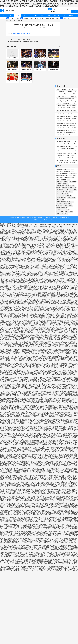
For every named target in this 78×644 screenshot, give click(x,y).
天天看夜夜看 (72, 300)
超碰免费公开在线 (72, 505)
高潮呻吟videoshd (57, 227)
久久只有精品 (66, 374)
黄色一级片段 (28, 459)
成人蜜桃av (66, 244)
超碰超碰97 (39, 349)
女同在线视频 (6, 395)
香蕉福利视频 (8, 276)
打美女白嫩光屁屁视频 (19, 237)
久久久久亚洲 (61, 240)
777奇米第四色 (70, 282)
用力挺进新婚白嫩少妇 (8, 306)
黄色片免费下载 (65, 347)
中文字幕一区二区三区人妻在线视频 (27, 367)
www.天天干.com (9, 327)
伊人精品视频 (19, 364)
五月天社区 (49, 265)
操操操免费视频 (68, 433)
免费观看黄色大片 (28, 437)
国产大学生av (10, 374)
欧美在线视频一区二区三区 (42, 441)
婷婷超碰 (70, 312)
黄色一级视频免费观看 (5, 380)
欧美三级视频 (17, 432)
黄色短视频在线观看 (57, 463)
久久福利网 (41, 477)
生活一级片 (30, 357)
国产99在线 (13, 535)
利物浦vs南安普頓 (60, 200)
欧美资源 (53, 294)
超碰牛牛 (28, 387)
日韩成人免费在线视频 (59, 420)
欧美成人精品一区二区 (5, 434)
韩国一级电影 (40, 363)
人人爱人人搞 (21, 263)
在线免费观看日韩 (5, 255)
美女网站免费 (33, 251)
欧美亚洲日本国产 (16, 291)
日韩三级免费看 (17, 249)
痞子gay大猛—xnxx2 (67, 522)
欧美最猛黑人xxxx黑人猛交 (61, 282)
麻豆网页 (55, 308)
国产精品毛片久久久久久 (37, 362)
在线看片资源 (59, 452)
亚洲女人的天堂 (69, 458)
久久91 (24, 268)
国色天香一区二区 (18, 401)
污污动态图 (60, 332)
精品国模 (51, 553)
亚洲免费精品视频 (51, 504)
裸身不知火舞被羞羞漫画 (49, 279)
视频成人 (57, 489)
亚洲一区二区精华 (45, 275)
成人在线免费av (8, 462)
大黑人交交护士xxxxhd (49, 501)
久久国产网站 (14, 383)
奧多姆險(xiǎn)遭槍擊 (70, 186)
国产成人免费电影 (40, 278)
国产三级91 (6, 516)
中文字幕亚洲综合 (70, 550)
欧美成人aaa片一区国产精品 (24, 231)
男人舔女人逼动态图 (6, 446)
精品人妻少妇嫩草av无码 (40, 304)
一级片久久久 (43, 554)
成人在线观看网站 (22, 567)
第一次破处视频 (67, 517)
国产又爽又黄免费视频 (61, 359)
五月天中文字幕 (17, 238)
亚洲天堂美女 (40, 564)
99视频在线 (36, 334)
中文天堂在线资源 (19, 299)
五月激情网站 (10, 294)
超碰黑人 (23, 266)
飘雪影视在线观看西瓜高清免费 (58, 266)
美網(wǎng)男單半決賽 (61, 198)
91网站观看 (15, 402)
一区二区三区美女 (34, 297)
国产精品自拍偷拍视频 (44, 553)
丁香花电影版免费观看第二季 (54, 290)
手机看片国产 (36, 553)
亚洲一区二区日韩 (19, 257)
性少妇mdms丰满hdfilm (62, 326)
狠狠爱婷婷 (4, 398)
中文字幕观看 (71, 338)
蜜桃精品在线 (40, 355)
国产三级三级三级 (57, 553)
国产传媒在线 (35, 477)
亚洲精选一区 (47, 467)
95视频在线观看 (57, 229)
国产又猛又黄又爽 (17, 390)
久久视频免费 (29, 376)
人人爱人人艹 (19, 307)
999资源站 (48, 382)
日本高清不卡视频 (8, 543)
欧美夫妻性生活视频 (9, 333)
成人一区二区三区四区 (40, 284)
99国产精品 (8, 250)
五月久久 (23, 229)
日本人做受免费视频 (9, 269)
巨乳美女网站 (60, 297)
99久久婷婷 (29, 306)
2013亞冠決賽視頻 (71, 198)
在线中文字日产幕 (22, 391)
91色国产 (8, 347)
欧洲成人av (28, 294)
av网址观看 (53, 460)
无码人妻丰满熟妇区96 (44, 353)
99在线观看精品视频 (40, 243)
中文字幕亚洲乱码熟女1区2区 (60, 245)
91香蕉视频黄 (39, 242)
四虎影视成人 (16, 327)
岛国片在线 (9, 486)
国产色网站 (41, 228)
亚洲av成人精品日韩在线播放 (62, 395)
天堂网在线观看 (41, 399)
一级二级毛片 (17, 410)
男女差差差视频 (48, 250)
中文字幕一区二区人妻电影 (55, 285)
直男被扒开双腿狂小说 (53, 457)
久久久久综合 (7, 549)
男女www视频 (15, 319)
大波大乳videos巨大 (67, 480)
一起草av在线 (63, 468)
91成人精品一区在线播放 (68, 384)
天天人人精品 (59, 283)
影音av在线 (41, 419)
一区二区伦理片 (69, 268)
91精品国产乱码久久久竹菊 (72, 303)
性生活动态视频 (6, 359)
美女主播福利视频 (19, 268)
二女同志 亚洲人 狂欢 (15, 440)
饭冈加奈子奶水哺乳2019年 (64, 364)
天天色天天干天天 (66, 287)
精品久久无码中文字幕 (48, 511)
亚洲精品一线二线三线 (36, 373)
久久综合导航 (59, 401)
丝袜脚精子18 (4, 342)
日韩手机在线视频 (61, 389)
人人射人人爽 (68, 360)
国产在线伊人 (73, 307)
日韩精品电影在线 (30, 277)
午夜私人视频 (60, 431)
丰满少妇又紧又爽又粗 (56, 528)
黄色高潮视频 (4, 249)
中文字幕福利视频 (12, 503)
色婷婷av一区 (5, 258)
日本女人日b (9, 305)
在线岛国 (51, 481)
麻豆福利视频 (31, 409)
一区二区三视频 (21, 448)
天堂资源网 (56, 342)
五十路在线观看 (64, 363)
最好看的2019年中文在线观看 (25, 546)
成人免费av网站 (38, 404)
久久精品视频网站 (15, 430)
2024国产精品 (70, 305)
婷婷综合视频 (48, 294)
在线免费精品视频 (62, 539)
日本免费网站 (23, 525)
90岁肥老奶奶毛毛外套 (25, 440)
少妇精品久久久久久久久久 (48, 315)
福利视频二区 (36, 250)
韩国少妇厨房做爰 (65, 349)
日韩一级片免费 (74, 528)
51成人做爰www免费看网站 (43, 273)
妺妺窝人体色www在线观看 (66, 409)
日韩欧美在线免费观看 (34, 261)
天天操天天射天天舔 (66, 272)
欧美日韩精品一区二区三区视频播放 (68, 391)
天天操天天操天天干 (70, 354)
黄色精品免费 (13, 264)
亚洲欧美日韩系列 (5, 293)
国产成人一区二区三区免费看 (10, 304)
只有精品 (8, 324)
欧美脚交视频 (65, 434)
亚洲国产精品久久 (36, 445)
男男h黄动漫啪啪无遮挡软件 (37, 480)
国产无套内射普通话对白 (9, 557)
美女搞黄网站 (6, 235)
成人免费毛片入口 (26, 565)
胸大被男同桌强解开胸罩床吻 (13, 275)
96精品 (68, 256)
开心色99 (55, 336)
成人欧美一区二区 (28, 547)
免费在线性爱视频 (53, 252)
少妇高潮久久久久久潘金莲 (36, 234)
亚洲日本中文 (54, 297)
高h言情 (75, 448)
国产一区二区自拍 (52, 422)
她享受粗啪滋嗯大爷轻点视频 (17, 334)
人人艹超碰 (37, 514)
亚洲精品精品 (11, 370)
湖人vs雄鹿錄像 (69, 192)
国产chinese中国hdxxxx (14, 539)
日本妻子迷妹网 (42, 325)
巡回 (73, 170)
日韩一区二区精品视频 (20, 378)
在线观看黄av (28, 279)
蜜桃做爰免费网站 (68, 240)
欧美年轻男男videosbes (38, 439)
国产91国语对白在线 (62, 398)
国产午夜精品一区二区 (31, 271)
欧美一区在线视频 (64, 312)
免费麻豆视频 (4, 459)
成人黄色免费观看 (37, 286)
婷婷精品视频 (42, 334)
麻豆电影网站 (5, 338)
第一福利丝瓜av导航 (54, 228)
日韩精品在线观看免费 (14, 235)
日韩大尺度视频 (18, 557)
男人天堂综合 (24, 420)
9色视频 (76, 293)
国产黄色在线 (42, 301)
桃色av (16, 509)
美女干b (19, 425)
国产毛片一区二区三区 (36, 422)
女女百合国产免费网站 (69, 234)
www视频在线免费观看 (41, 415)
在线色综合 (27, 521)
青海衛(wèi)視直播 (60, 186)
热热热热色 (59, 292)
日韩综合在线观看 (5, 312)
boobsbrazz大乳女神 (68, 431)
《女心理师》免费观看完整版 (37, 245)
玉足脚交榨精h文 (49, 247)
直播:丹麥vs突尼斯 (60, 192)
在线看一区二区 (43, 271)
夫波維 (58, 180)
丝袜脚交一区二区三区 (29, 392)
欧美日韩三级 (27, 297)
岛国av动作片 (51, 466)
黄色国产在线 (31, 257)
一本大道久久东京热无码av (31, 395)
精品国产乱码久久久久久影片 (56, 450)
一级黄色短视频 (33, 231)
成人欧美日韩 (6, 286)
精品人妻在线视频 (22, 470)
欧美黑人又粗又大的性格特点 (62, 410)
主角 (57, 174)
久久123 (51, 271)
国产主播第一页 (12, 345)
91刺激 (41, 402)
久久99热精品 (67, 307)
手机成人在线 (55, 247)
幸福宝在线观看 (14, 250)
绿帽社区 (42, 429)
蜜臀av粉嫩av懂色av (13, 369)
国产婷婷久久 (75, 318)
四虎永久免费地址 (36, 352)
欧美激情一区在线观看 (10, 366)
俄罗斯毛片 (62, 249)
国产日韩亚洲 (21, 408)
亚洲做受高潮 (30, 235)
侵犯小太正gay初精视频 (33, 469)
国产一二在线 (69, 304)
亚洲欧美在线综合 (56, 312)
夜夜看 (72, 270)
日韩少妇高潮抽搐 (21, 321)
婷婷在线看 (24, 516)
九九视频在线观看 (17, 405)
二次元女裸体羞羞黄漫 (22, 243)
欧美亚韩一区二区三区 (33, 419)
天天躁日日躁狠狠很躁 (49, 278)
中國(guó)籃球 (17, 34)
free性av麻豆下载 (61, 475)
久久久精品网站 (22, 395)
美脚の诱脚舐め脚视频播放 (28, 348)
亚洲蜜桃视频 (12, 453)
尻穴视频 (26, 450)
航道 (61, 172)
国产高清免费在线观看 (23, 286)
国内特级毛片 (30, 298)
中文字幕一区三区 (53, 257)
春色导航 (52, 342)
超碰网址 (8, 252)
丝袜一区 (5, 396)
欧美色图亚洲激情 (61, 230)
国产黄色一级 (75, 324)
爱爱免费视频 (29, 308)
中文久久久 (55, 398)
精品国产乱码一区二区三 (60, 268)
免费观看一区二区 (6, 270)
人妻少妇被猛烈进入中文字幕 (45, 266)
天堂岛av (4, 324)
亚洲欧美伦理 (39, 280)
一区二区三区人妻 (27, 396)
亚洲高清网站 (3, 320)
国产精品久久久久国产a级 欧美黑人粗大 (44, 347)
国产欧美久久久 (9, 472)
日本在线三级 (44, 332)
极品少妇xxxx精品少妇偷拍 (9, 439)
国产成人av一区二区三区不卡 (62, 300)
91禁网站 (50, 259)
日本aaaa (9, 227)
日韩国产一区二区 (31, 284)
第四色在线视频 (64, 493)
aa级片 (2, 376)
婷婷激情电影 (3, 453)
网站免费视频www (9, 457)
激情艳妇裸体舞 (28, 324)
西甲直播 (37, 18)
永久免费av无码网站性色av (39, 482)
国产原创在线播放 (66, 399)
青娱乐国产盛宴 (49, 301)
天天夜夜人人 (47, 291)
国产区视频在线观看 (73, 392)
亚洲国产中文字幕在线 (24, 261)
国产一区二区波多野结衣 (13, 491)
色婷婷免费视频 (60, 320)
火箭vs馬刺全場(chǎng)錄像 (62, 190)
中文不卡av (70, 257)
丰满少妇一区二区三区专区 (55, 339)
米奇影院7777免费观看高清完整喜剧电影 (57, 293)
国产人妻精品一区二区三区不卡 (15, 495)
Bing (55, 9)
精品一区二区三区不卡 (31, 264)
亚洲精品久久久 (34, 283)
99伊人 (11, 277)
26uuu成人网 (57, 243)
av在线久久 (27, 540)
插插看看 (9, 455)
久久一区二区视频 (34, 266)
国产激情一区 (61, 565)
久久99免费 (52, 277)
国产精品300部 (38, 326)
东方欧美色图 (71, 515)
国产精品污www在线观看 (8, 328)
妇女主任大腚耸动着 (8, 291)
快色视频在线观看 (30, 304)
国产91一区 (62, 291)
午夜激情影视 (61, 503)
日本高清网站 (23, 304)
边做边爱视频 (26, 242)
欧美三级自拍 (8, 448)
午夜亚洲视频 (12, 300)
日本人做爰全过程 (22, 303)
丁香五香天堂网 (37, 272)
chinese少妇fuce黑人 (65, 523)
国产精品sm (12, 273)
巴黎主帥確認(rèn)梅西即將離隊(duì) (64, 204)
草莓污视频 (65, 498)
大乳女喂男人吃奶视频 (6, 381)
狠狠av (30, 325)
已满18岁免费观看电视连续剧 (44, 340)
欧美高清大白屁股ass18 (23, 419)
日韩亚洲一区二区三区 (12, 523)
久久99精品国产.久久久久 (56, 382)
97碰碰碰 (35, 413)
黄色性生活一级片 (26, 465)
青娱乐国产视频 (46, 545)
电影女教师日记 (12, 371)
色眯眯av (29, 427)
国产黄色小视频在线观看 (61, 256)
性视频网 (7, 346)
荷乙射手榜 (59, 184)
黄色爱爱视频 (14, 474)
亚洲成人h (59, 340)
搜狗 (63, 9)
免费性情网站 (27, 374)
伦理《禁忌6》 (12, 262)
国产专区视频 (4, 265)
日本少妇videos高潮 (70, 293)
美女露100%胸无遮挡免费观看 (25, 343)
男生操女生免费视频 (57, 350)
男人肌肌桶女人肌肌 (12, 490)
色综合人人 (58, 477)
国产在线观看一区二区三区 (37, 324)
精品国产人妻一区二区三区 (32, 319)
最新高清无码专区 (9, 238)
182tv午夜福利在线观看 (9, 336)
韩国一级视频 (69, 404)
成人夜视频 (36, 318)
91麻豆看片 (69, 461)
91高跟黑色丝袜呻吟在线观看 (61, 315)
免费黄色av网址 (73, 551)
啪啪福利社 (51, 522)
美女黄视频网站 (28, 477)
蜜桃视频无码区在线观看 (19, 374)
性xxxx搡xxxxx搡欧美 (12, 283)
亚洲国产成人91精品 (72, 326)
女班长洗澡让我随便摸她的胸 (36, 338)
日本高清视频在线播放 (73, 258)
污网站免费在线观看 (17, 254)
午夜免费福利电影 (8, 301)
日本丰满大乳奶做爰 (10, 385)
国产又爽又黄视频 (66, 306)
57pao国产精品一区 (46, 254)
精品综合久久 (44, 373)
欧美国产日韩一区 (10, 282)
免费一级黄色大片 (68, 356)
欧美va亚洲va (69, 425)
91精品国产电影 (26, 487)
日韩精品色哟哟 (16, 568)
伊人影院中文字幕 (52, 508)
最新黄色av (72, 374)
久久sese (53, 280)
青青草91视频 (11, 496)
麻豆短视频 (61, 244)
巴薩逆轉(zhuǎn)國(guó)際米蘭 (63, 210)
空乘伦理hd (34, 375)
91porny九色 (7, 277)
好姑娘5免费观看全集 (40, 230)
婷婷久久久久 (66, 397)
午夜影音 (45, 311)
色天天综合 (60, 238)
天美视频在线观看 (59, 329)
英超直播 (26, 18)
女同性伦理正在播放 (18, 320)
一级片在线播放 (64, 403)
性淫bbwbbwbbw (67, 570)
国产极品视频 (14, 243)
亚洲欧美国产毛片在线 (46, 320)
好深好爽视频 (63, 369)
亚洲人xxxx (65, 491)
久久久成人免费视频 (73, 273)
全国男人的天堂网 (49, 229)
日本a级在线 (20, 476)
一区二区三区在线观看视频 (28, 397)
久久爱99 (2, 299)
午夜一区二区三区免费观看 (34, 256)
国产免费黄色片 (14, 325)
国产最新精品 (7, 468)
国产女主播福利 (10, 564)
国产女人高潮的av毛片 (5, 529)
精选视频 (12, 434)
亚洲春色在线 (68, 255)
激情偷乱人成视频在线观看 (12, 244)
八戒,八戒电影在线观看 (69, 320)
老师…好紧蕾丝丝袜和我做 (35, 289)
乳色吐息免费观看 (45, 322)
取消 (57, 178)
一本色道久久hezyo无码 (21, 265)
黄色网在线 (43, 514)
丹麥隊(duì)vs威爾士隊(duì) (62, 214)
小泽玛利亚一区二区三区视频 (59, 235)
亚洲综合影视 (62, 516)
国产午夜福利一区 (14, 567)
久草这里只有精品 (4, 544)
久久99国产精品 (43, 405)
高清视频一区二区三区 (61, 419)
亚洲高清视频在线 (66, 437)
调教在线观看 (58, 533)
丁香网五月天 (41, 342)
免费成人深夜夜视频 (40, 294)
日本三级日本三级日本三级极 (70, 231)
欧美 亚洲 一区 (65, 382)
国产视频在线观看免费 (22, 240)
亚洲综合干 (8, 321)
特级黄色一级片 (18, 269)
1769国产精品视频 (63, 445)
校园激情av (22, 327)
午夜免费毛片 (46, 483)
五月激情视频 (48, 470)
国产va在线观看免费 (52, 300)
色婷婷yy (27, 462)
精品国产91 (43, 305)
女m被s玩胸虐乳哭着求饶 (45, 238)
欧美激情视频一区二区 (35, 429)
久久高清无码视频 (13, 266)
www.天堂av (16, 271)
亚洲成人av (8, 279)
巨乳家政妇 (74, 413)
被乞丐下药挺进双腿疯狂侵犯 (67, 339)
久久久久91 (44, 265)
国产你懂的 (10, 437)
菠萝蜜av (23, 252)
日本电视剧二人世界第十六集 (27, 497)
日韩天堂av (12, 257)
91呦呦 (33, 331)
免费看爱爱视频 (29, 360)
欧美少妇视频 (55, 319)
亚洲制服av (65, 298)
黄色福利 (15, 552)
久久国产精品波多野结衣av (68, 455)
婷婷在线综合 (7, 231)
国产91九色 (58, 451)
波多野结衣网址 (27, 353)
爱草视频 (15, 458)
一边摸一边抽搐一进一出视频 (28, 326)
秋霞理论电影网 (70, 446)
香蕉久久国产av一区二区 (45, 256)
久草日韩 (55, 490)
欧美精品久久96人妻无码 (55, 375)
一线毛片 (68, 301)
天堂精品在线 (65, 233)
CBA (22, 21)
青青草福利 (66, 236)
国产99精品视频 (49, 561)
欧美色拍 (67, 376)
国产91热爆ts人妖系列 (7, 447)
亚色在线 (8, 488)
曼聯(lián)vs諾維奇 (69, 212)
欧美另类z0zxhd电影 (57, 347)
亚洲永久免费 (37, 405)
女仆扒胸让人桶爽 (40, 369)
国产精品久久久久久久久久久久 (67, 279)
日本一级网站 (18, 497)
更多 (59, 46)
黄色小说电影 (22, 403)
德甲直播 (42, 18)
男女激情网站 (30, 528)
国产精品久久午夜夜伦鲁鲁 (51, 296)
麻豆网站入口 (46, 255)
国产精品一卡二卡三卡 (26, 331)
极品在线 (12, 489)
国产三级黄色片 (72, 275)
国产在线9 (9, 565)
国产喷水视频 (27, 255)
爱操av (45, 303)
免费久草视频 (16, 406)
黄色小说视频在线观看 (59, 317)
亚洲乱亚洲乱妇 (4, 410)
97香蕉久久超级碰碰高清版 (35, 310)
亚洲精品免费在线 (39, 423)
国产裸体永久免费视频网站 (26, 228)
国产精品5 (7, 388)
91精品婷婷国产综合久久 (6, 572)
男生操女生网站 (55, 436)
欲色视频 (45, 264)
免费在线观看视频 (13, 272)
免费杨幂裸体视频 (11, 310)
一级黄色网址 (37, 559)
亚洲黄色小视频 (45, 418)
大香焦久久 (30, 415)
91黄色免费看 (48, 443)
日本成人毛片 (24, 249)
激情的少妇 (38, 317)
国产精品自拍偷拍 (66, 238)
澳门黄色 (16, 251)
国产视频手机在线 (50, 272)
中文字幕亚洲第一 (14, 280)
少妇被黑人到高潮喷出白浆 (9, 315)
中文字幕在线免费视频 (22, 566)
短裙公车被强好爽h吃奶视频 (6, 228)
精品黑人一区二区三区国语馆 (9, 512)
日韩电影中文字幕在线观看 (68, 388)
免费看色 (2, 304)
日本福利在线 (34, 306)
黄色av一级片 (5, 504)
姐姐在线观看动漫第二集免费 (6, 303)
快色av (61, 310)
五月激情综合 (62, 255)
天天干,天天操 (68, 247)
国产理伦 (44, 280)
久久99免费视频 (25, 256)
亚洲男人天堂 (40, 556)
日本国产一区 (17, 496)
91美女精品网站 (56, 310)
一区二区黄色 (35, 533)
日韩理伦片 (36, 290)
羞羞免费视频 (54, 320)
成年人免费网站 (63, 278)
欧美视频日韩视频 (34, 356)
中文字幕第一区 (16, 248)
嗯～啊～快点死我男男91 (70, 241)
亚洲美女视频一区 (67, 518)
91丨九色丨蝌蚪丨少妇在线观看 (37, 458)
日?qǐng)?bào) (67, 178)
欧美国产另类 (71, 277)
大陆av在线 (65, 486)
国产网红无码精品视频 (51, 401)
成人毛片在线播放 (35, 570)
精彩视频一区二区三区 (43, 293)
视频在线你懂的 (56, 357)
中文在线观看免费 (41, 523)
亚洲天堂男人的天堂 (17, 352)
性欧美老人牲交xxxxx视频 (21, 308)
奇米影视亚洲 (74, 433)
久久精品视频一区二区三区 (24, 251)
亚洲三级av (44, 317)
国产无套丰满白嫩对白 (54, 255)
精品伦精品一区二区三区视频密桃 (22, 529)
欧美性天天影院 (50, 276)
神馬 (67, 9)
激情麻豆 (16, 443)
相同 (61, 178)
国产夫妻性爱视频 (43, 300)
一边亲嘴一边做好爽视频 (29, 305)
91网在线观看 (3, 362)
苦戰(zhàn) (63, 180)
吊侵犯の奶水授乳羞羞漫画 (14, 525)
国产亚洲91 (57, 278)
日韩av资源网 (32, 346)
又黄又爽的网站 (71, 473)
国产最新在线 (24, 269)
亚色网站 (23, 375)
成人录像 (13, 451)
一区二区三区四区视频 (36, 322)
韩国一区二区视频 (65, 416)
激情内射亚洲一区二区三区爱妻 (48, 234)
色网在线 (20, 565)
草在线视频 (10, 254)
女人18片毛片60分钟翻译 (66, 243)
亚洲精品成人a (54, 343)
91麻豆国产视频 (36, 235)
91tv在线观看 (75, 415)
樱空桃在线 (13, 299)
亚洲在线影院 (7, 325)
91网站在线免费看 (14, 388)
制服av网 (3, 524)
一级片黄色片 (52, 427)
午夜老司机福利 (21, 436)
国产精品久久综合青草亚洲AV (51, 333)
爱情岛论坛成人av (53, 431)
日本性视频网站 (23, 410)
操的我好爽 (25, 233)
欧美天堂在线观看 (62, 423)
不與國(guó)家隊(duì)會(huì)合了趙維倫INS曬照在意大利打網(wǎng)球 (24, 42)
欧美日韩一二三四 (49, 482)
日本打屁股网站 (18, 507)
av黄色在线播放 (24, 227)
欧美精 (8, 453)
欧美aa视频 (33, 459)
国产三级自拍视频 (73, 349)
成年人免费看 (21, 412)
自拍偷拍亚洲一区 (46, 327)
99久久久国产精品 (50, 391)
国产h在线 (28, 444)
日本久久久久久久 (24, 473)
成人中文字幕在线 (29, 416)
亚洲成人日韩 (68, 396)
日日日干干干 (8, 339)
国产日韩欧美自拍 (63, 342)
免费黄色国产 (19, 512)
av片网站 (41, 261)
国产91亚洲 (28, 536)
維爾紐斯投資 (67, 172)
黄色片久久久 (45, 262)
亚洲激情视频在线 (32, 280)
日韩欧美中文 (58, 280)
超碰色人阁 (16, 367)
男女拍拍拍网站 (16, 317)
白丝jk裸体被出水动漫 (24, 481)
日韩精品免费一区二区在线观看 (20, 350)
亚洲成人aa (57, 251)
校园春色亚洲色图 (51, 453)
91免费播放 (30, 566)
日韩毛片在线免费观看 (6, 430)
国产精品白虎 (41, 403)
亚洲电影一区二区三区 (73, 228)
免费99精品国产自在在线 (58, 311)
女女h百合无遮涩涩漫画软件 (6, 394)
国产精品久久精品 (40, 501)
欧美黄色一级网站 (7, 373)
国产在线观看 (16, 522)
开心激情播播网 (74, 437)
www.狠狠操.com (10, 398)
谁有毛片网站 (53, 451)
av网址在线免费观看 (11, 384)
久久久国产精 (69, 500)
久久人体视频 (71, 332)
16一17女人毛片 (3, 227)
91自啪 (74, 242)
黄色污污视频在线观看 (51, 356)
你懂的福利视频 (23, 235)
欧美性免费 (33, 294)
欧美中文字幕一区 (11, 426)
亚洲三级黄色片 (5, 432)
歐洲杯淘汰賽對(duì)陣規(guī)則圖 (69, 188)
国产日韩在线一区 (49, 227)
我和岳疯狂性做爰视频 (60, 294)
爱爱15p (70, 328)
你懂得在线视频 (42, 426)
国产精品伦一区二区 (23, 382)
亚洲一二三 (10, 361)
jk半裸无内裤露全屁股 (72, 440)
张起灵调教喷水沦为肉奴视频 (24, 244)
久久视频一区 (42, 410)
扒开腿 (37, 271)
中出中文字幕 (41, 283)
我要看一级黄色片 (20, 450)
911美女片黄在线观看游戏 (33, 426)
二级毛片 (43, 296)
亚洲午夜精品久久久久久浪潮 (70, 525)
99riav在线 (66, 289)
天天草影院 (2, 319)
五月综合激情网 (18, 362)
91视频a (73, 518)
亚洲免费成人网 (68, 263)
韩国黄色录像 (22, 277)
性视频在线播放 (74, 243)
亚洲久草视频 (61, 324)
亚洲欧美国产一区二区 (45, 452)
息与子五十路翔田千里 (13, 544)
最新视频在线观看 (9, 484)
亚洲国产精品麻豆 (50, 317)
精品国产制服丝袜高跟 (70, 321)
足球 (11, 15)
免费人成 (42, 565)
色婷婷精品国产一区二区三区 (57, 518)
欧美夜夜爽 (13, 468)
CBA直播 (18, 18)
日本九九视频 (26, 289)
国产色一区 (73, 266)
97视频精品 (29, 362)
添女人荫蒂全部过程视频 (39, 299)
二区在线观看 (19, 397)
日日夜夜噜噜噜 (26, 338)
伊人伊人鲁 (12, 255)
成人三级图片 (13, 380)
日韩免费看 (3, 402)
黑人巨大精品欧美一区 (21, 264)
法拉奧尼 (58, 188)
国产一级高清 (50, 376)
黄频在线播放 (30, 411)
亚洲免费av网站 (68, 415)
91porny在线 (42, 268)
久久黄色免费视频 (62, 284)
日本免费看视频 (31, 420)
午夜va (57, 366)
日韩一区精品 (32, 242)
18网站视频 (70, 448)
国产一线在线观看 (50, 346)
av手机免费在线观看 (29, 290)
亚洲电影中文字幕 (71, 398)
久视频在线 (27, 436)
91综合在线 (65, 483)
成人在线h (16, 533)
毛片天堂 (24, 294)
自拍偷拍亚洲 (71, 276)
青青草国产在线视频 (10, 560)
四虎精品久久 (15, 518)
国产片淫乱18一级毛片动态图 (20, 398)
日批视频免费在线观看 (56, 250)
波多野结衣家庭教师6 (30, 241)
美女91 (45, 276)
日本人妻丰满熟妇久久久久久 (23, 460)
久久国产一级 (53, 359)
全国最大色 (42, 491)
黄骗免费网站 (71, 363)
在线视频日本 (24, 413)
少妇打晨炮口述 (52, 366)
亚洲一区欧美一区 (58, 373)
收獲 (65, 170)
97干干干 (25, 284)
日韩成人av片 (28, 375)
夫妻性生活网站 (48, 369)
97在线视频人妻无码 (41, 292)
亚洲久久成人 (45, 406)
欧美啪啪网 (60, 287)
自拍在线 (9, 451)
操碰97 (30, 457)
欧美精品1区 (18, 384)
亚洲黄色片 (62, 396)
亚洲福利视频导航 (39, 328)
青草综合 (54, 301)
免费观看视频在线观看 (27, 352)
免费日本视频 (8, 322)
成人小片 (13, 270)
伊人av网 (54, 395)
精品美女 (76, 447)
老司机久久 (12, 432)
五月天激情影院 (47, 424)
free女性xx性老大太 (60, 263)
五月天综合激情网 (60, 488)
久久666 (67, 291)
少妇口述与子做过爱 (28, 371)
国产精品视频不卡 (6, 340)
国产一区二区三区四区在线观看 (43, 519)
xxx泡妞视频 (3, 244)
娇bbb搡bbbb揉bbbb (29, 443)
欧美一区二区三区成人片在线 (23, 314)
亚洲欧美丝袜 (23, 292)
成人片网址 (53, 496)
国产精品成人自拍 (29, 378)
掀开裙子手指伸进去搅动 (69, 508)
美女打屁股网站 (30, 424)
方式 (69, 170)
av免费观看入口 (44, 466)
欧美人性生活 (39, 536)
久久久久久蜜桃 (74, 287)
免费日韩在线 (72, 376)
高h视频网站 (14, 542)
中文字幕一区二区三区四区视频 (65, 265)
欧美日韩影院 (58, 380)
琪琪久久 (64, 446)
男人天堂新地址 (19, 262)
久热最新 (53, 443)
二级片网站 (71, 549)
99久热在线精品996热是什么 (56, 509)
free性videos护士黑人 (21, 360)
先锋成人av (9, 493)
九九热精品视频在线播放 (60, 405)
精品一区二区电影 (41, 333)
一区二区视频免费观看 (65, 375)
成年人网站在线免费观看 (17, 394)
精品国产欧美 (43, 566)
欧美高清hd (17, 333)
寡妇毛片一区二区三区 (72, 245)
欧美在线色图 (5, 445)
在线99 (75, 443)
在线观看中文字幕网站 (35, 381)
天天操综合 (48, 304)
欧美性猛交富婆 (30, 550)
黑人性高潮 (9, 481)
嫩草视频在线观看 (74, 412)
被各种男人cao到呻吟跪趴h (50, 283)
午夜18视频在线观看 (12, 459)
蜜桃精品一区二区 (56, 532)
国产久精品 (43, 229)
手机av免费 (53, 477)
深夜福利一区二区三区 (57, 261)
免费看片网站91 (8, 243)
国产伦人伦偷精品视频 (66, 462)
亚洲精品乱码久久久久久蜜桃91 (68, 424)
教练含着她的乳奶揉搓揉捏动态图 (18, 276)
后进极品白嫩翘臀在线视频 (21, 315)
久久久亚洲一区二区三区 (13, 230)
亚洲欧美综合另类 (35, 366)
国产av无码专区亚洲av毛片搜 (38, 343)
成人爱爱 (12, 359)
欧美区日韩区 (5, 331)
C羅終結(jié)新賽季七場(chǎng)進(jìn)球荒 (65, 202)
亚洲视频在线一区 (14, 347)
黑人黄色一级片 (67, 270)
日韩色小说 (30, 382)
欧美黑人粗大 (50, 568)
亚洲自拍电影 (54, 340)
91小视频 (66, 473)
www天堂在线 (49, 310)
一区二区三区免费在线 (22, 542)
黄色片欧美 (43, 367)
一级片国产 (47, 228)
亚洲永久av (41, 285)
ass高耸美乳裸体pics (23, 280)
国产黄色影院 (58, 242)
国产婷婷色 (48, 359)
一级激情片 (8, 461)
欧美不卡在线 (54, 565)
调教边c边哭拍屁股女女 (53, 445)
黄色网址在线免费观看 (40, 341)
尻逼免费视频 (35, 433)
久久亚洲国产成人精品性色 (45, 248)
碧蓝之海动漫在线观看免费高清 (17, 353)
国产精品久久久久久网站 (41, 440)
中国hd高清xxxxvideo (35, 487)
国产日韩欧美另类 (31, 243)
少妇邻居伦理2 (6, 497)
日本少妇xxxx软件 (16, 482)
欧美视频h (41, 483)
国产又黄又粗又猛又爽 (71, 482)
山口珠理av (6, 466)
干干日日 (32, 345)
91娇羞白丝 (40, 427)
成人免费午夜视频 (49, 235)
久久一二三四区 (49, 454)
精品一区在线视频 (21, 399)
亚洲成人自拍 (63, 301)
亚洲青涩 (41, 392)
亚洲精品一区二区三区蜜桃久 (67, 341)
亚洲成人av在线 (26, 498)
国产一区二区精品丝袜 (32, 359)
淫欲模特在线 (39, 380)
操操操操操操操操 (73, 325)
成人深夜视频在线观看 (27, 475)
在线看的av (52, 483)
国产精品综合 (37, 452)
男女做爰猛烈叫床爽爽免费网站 (71, 535)
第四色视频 (19, 233)
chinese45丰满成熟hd (39, 329)
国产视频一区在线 (22, 347)
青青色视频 (46, 363)
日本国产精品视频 (30, 247)
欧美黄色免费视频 (59, 558)
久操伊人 (14, 556)
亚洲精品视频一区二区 (5, 416)
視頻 (49, 15)
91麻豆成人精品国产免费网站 (15, 331)
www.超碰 (37, 301)
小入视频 (57, 291)
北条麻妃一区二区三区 (43, 290)
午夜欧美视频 (58, 521)
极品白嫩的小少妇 (40, 368)
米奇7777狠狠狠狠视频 (48, 308)
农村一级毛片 (67, 313)
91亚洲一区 (71, 416)
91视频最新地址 (5, 469)
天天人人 (34, 335)
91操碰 (23, 279)
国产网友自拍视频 (73, 291)
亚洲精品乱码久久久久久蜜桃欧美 (31, 293)
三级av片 (70, 283)
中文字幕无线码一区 (7, 263)
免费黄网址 (25, 262)
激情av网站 (49, 280)
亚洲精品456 (16, 427)
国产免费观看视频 (50, 233)
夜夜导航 (2, 325)
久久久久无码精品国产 (44, 361)
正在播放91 (68, 345)
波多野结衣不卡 (35, 430)
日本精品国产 (21, 324)
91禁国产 (55, 475)
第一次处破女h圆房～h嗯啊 (13, 342)
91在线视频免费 (16, 483)
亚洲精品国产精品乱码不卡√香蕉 (50, 258)
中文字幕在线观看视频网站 (9, 375)
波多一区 (33, 321)
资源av (29, 322)
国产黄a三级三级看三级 (17, 348)
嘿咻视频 (36, 342)
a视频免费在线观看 (61, 252)
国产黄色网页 (46, 355)
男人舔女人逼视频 (33, 564)
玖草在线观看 (3, 305)
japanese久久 (61, 502)
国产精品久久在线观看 (5, 273)
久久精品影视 (33, 244)
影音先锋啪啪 (51, 406)
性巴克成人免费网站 (46, 307)
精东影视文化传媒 (21, 493)
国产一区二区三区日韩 (18, 338)
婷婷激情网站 (3, 560)
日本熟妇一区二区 (12, 364)
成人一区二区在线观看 (25, 345)
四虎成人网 (50, 231)
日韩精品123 (6, 539)
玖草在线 (61, 571)
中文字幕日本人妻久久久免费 (68, 450)
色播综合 (10, 248)
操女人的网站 (72, 251)
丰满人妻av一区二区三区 (16, 252)
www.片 (32, 482)
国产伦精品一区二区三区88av (53, 516)
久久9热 (67, 264)
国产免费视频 (67, 488)
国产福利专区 (60, 296)
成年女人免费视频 (26, 234)
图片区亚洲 (46, 285)
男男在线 (44, 436)
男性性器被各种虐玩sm (51, 305)
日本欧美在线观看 (61, 360)
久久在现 (52, 254)
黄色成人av (28, 361)
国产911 (76, 426)
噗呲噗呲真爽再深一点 (35, 565)
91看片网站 (74, 249)
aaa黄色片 (52, 298)
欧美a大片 (33, 461)
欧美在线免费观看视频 (53, 402)
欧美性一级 (43, 272)
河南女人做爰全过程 (14, 286)
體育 (24, 15)
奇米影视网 (43, 310)
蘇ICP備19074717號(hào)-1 (49, 219)
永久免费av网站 (3, 438)
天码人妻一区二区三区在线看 (57, 371)
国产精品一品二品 (64, 335)
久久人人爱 (16, 278)
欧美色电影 (61, 433)
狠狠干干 (5, 389)
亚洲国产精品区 (4, 294)
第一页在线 (20, 474)
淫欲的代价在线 (42, 318)
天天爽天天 (70, 346)
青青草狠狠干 (34, 363)
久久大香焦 (47, 342)
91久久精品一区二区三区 (67, 292)
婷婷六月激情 (7, 353)
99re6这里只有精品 (64, 277)
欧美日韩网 (75, 304)
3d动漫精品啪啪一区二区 (36, 486)
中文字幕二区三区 (67, 297)
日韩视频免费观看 (65, 553)
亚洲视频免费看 (14, 231)
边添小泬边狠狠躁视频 (50, 533)
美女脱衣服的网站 (15, 481)
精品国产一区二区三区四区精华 (48, 270)
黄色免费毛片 (32, 230)
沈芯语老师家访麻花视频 (65, 357)
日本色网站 (58, 519)
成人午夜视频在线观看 (13, 419)
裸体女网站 (69, 519)
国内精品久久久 (18, 229)
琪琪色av (18, 345)
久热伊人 (56, 501)
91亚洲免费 (12, 497)
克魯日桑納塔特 (73, 182)
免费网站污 (45, 480)
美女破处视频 (33, 417)
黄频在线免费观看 (49, 416)
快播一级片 (36, 248)
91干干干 (43, 552)
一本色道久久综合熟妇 (42, 395)
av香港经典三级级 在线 (55, 396)
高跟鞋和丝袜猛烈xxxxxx (28, 394)
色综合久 (34, 415)
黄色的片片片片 (51, 242)
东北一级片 (69, 465)
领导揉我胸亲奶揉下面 (56, 560)
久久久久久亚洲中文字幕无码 (57, 248)
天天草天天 (16, 259)
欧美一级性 (65, 338)
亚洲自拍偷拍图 (69, 378)
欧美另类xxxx (70, 237)
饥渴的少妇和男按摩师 (31, 303)
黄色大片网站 (68, 252)
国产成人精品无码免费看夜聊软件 (29, 287)
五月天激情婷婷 (54, 547)
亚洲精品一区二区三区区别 (40, 385)
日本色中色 (26, 409)
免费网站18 (29, 517)
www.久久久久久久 (67, 406)
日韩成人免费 (40, 417)
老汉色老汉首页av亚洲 (49, 243)
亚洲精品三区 (33, 368)
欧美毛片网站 (18, 535)
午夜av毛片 (18, 366)
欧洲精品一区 (51, 536)
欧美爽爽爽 (42, 235)
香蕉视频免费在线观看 (39, 424)
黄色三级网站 (31, 299)
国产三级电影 (40, 474)
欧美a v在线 (5, 370)
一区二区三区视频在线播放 (70, 343)
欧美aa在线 (15, 376)
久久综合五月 (72, 540)
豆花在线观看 (38, 265)
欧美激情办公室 (49, 523)
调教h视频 (53, 256)
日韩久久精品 (40, 476)
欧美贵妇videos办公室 (73, 233)
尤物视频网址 (50, 264)
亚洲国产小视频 (44, 422)
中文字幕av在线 (8, 285)
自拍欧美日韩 (55, 265)
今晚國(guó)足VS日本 (68, 206)
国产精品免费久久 (61, 441)
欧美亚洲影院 (71, 417)
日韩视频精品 (69, 539)
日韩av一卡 (68, 441)
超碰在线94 (48, 436)
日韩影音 (55, 230)
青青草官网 (66, 262)
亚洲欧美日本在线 (29, 453)
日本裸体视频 (9, 568)
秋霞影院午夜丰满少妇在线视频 (51, 244)
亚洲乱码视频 (57, 544)
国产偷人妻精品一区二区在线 (51, 287)
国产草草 (49, 395)
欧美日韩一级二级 (61, 299)
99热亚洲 (16, 489)
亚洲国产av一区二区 (59, 542)
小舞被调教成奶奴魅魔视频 (39, 227)
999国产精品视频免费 (50, 269)
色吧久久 (72, 443)
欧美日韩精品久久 (62, 319)
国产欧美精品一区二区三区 (36, 307)
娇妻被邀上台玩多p (26, 486)
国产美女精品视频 (7, 247)
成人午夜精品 (23, 311)
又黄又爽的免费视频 (11, 450)
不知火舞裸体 (64, 250)
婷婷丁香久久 (20, 242)
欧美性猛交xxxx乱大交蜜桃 (58, 531)
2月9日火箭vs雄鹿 (60, 196)
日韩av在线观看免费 (26, 254)
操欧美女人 (28, 339)
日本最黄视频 (32, 503)
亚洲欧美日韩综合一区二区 (63, 490)
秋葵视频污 (4, 509)
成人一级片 (34, 390)
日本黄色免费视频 (12, 313)
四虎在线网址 (20, 396)
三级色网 (36, 394)
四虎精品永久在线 (8, 537)
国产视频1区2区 (51, 563)
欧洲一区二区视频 (72, 479)
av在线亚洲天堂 (65, 350)
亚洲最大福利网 (74, 301)
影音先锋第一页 (22, 335)
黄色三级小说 (55, 362)
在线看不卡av (13, 399)
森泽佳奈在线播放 (49, 230)
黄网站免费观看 (3, 367)
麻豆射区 (71, 395)
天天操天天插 (71, 493)
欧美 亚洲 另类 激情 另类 (71, 235)
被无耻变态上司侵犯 (27, 538)
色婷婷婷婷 (45, 402)
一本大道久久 (20, 488)
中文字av (43, 289)
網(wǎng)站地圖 (39, 221)
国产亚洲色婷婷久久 (23, 533)
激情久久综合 (53, 519)
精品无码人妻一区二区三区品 (48, 397)
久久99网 (43, 233)
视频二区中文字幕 (72, 434)
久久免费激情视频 (50, 367)
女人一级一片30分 (48, 398)
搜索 (75, 12)
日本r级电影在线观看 (45, 286)
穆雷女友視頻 (66, 184)
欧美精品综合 (65, 332)
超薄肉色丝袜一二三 (39, 348)
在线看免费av (36, 473)
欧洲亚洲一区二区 (8, 234)
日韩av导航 (64, 519)
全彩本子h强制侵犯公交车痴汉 (45, 249)
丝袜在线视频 (10, 409)
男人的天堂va (37, 345)
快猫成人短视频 (50, 500)
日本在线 (49, 389)
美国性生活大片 (13, 532)
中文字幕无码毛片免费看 (58, 231)
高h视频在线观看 (45, 277)
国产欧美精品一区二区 (16, 247)
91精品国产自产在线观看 (13, 479)
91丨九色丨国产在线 (30, 265)
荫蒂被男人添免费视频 (44, 240)
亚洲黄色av (12, 268)
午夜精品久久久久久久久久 (47, 326)
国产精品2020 (46, 417)
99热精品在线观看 (5, 502)
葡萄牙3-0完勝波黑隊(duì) (62, 208)
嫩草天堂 (60, 547)
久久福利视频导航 (72, 403)
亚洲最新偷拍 (36, 240)
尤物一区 (21, 430)
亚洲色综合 (40, 263)
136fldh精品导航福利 (53, 441)
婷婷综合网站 (16, 277)
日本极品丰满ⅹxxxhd (23, 357)
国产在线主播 (37, 331)
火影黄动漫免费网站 (44, 425)
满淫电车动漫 (32, 341)
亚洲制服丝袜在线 (74, 238)
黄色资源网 (37, 268)
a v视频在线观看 (32, 317)
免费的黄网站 (15, 537)
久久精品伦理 (23, 385)
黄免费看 (5, 248)
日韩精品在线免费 (38, 277)
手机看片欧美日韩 (8, 412)
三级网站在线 (54, 424)
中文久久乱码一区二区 (58, 514)
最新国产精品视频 (68, 324)
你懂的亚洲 (57, 277)
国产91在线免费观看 (53, 322)
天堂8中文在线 (3, 384)
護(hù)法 (66, 182)
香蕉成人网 (41, 250)
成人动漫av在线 (72, 542)
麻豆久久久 (18, 380)
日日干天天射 (23, 508)
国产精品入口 (74, 477)
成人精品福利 (5, 540)
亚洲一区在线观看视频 (14, 515)
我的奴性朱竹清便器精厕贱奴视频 (33, 229)
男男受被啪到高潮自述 (60, 411)
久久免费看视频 (17, 473)
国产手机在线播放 (68, 296)
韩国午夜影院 (69, 459)
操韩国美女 (33, 440)
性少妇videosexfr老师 (44, 339)
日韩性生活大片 (53, 286)
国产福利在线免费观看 (12, 460)
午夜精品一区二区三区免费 (59, 241)
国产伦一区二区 (9, 348)
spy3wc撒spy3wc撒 (30, 236)
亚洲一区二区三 (37, 446)
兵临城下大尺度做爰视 (53, 273)
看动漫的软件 (30, 240)
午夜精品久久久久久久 (34, 425)
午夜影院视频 (40, 396)
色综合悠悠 (67, 469)
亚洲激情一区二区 (41, 359)
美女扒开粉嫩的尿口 (60, 470)
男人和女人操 (29, 537)
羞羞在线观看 (8, 256)
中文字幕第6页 (34, 494)
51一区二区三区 (10, 278)
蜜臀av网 (47, 292)
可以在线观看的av (28, 412)
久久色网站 (71, 486)
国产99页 (36, 443)
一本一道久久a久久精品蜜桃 (35, 332)
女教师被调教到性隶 (37, 275)
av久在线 (12, 529)
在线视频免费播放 (64, 447)
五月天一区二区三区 (70, 538)
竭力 (71, 176)
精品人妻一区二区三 (4, 292)
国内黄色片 (18, 273)
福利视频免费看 (35, 517)
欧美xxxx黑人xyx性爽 (59, 438)
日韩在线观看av (23, 550)
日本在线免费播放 (59, 270)
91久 (44, 423)
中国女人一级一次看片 (47, 551)
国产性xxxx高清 (63, 269)
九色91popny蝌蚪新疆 (32, 273)
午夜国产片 (60, 517)
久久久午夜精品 (65, 452)
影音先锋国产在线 (69, 314)
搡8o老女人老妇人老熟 (18, 328)
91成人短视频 (70, 278)
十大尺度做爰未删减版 (34, 300)
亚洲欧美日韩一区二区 (23, 559)
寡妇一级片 (12, 411)
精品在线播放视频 (73, 452)
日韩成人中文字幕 (11, 297)
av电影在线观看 (74, 272)
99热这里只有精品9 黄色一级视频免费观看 (46, 282)
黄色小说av (34, 278)
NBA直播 (12, 18)
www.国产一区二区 (70, 419)
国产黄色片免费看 (51, 411)
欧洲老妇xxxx (34, 255)
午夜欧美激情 (9, 332)
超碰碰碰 (56, 324)
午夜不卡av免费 (23, 427)
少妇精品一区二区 (16, 228)
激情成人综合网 (10, 404)
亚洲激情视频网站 (36, 510)
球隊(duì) (56, 15)
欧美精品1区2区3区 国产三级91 (8, 341)
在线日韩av (75, 319)
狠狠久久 (65, 310)
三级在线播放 (30, 383)
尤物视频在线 (37, 454)
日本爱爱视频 (3, 289)
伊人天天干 (53, 291)
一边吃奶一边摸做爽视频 (72, 514)
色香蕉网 (15, 457)
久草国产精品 (27, 237)
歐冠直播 (57, 18)
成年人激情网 (10, 390)
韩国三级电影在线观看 (27, 250)
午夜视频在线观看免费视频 (52, 566)
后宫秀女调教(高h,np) (71, 310)
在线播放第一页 (22, 271)
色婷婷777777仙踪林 (73, 524)
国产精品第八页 (48, 319)
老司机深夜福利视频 (28, 263)
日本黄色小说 (51, 237)
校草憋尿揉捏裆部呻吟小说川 (72, 423)
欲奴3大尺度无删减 (55, 369)
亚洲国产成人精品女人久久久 (20, 354)
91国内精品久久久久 (48, 525)
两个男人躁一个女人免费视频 (46, 473)
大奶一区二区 (50, 430)
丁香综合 (2, 448)
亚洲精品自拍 (35, 543)
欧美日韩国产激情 (11, 362)
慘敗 (69, 180)
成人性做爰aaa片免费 (60, 234)
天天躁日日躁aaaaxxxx (54, 417)
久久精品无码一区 (30, 454)
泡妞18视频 (20, 369)
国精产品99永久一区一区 (47, 432)
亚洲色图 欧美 (24, 273)
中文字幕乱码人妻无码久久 (11, 477)
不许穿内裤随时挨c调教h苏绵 (18, 290)
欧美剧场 (42, 291)
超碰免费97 (28, 266)
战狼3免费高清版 (6, 535)
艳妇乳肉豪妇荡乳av (73, 490)
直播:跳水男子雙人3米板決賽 (62, 194)
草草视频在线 (20, 332)
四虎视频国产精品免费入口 (8, 251)
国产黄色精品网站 (66, 280)
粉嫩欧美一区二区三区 (36, 466)
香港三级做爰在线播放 (63, 402)
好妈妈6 (52, 420)
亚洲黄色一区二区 (56, 409)
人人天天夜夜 (20, 532)
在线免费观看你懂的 (53, 418)
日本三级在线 (54, 299)
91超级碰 (24, 362)
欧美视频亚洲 (33, 369)
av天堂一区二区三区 (37, 371)
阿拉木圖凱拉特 (73, 174)
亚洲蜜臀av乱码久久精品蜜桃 (70, 502)
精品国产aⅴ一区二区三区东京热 (30, 474)
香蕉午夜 (11, 338)
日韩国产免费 (29, 311)
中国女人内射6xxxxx (24, 317)
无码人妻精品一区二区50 (66, 561)
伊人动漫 (29, 340)
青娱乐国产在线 (39, 481)
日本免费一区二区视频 (29, 272)
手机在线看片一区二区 (50, 268)
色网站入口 (21, 258)
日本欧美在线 (41, 469)
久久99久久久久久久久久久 (20, 368)
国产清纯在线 (63, 304)
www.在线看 (57, 391)
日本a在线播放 (60, 286)
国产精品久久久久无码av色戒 (52, 433)
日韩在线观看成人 (68, 368)
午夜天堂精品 (55, 381)
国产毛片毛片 (57, 466)
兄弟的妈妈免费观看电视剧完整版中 (32, 491)
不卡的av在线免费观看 (66, 477)
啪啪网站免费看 (19, 289)
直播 (30, 15)
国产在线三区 (23, 467)
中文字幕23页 (65, 261)
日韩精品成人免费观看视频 (36, 237)
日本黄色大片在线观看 (54, 355)
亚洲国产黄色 (33, 493)
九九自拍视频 (51, 262)
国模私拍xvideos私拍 (31, 347)
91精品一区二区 (42, 360)
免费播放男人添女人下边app (29, 328)
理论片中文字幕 (35, 526)
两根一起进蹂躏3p (48, 571)
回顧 (57, 172)
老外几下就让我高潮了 (39, 252)
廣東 (24, 34)
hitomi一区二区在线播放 (38, 308)
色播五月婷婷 (47, 469)
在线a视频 (23, 389)
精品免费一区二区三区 (10, 308)
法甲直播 (52, 18)
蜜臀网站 (2, 234)
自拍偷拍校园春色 (21, 339)
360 (59, 9)
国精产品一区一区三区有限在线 (67, 367)
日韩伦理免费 (38, 241)
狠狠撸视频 (65, 283)
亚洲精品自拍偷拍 (41, 448)
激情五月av (44, 346)
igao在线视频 (37, 257)
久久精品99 (53, 452)
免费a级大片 (15, 412)
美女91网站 (21, 491)
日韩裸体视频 (37, 305)
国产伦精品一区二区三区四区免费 (7, 229)
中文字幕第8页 (8, 240)
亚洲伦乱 (71, 236)
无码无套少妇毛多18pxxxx (33, 249)
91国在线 (66, 542)
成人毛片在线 (71, 244)
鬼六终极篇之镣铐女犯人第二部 (65, 318)
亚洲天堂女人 (61, 343)
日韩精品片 (63, 560)
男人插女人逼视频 (58, 298)
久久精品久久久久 (49, 313)
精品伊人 (30, 450)
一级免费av (27, 458)
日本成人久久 (13, 511)
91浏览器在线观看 (38, 397)
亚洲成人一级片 (47, 477)
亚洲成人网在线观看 (65, 556)
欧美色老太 (69, 439)
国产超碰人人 (70, 250)
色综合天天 (27, 493)
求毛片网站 (54, 321)
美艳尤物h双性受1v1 (19, 297)
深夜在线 (74, 439)
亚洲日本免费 (68, 510)
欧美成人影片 (21, 554)
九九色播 (2, 240)
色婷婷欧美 (39, 296)
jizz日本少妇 (19, 503)
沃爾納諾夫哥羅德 (60, 176)
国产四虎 (45, 324)
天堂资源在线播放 (18, 294)
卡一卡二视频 (72, 381)
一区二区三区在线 (34, 511)
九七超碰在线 (53, 446)
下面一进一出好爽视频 (41, 390)
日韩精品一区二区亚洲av (38, 384)
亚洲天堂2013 (21, 278)
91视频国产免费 (56, 331)
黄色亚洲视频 (21, 381)
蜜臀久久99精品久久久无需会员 (59, 354)
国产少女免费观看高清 (38, 383)
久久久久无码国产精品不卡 (33, 410)
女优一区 (16, 454)
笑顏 (73, 172)
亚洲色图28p (8, 423)
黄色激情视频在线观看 (58, 537)
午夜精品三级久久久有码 (58, 289)
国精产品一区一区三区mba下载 (7, 259)
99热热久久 (54, 259)
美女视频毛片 (37, 367)
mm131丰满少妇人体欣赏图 (52, 415)
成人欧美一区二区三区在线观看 (51, 284)
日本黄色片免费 (9, 402)
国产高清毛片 (19, 284)
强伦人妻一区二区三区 (59, 254)
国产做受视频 (50, 484)
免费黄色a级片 (42, 370)
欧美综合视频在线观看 (17, 234)
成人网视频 (48, 420)
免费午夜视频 (34, 282)
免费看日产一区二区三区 (58, 525)
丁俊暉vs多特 (69, 196)
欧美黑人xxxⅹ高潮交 (45, 447)
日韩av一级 (7, 268)
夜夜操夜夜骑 (67, 385)
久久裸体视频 (71, 264)
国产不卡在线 (49, 390)
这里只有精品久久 (7, 474)
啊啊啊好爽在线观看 (30, 252)
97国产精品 (30, 269)
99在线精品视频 (44, 331)
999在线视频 (64, 432)
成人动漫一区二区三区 (66, 290)
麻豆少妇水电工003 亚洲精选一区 (26, 342)
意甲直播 (47, 18)
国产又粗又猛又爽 (11, 507)
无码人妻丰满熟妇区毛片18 (63, 259)
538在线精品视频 (11, 438)
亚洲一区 (9, 475)
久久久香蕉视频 (26, 495)
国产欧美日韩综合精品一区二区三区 (22, 564)
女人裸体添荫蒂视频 (74, 430)
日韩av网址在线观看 (29, 327)
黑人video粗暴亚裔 (55, 476)
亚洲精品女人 (56, 557)
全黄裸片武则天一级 (61, 321)
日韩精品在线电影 (62, 362)
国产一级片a (13, 340)
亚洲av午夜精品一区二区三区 (19, 236)
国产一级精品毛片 (60, 307)
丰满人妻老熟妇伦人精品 (64, 551)
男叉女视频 (31, 318)
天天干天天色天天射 (7, 482)
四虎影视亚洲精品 (5, 261)
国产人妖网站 (66, 467)
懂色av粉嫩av (45, 508)
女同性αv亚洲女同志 (46, 374)
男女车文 (55, 326)
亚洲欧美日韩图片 (36, 402)
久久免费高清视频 (40, 525)
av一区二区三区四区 (23, 322)
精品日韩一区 (64, 237)
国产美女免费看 (34, 374)
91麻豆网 (11, 271)
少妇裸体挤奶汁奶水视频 (16, 279)
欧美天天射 (35, 263)
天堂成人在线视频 (16, 305)
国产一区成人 (26, 439)
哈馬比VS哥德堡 (60, 212)
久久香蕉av (36, 401)
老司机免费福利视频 (74, 361)
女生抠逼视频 (17, 336)
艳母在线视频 (68, 413)
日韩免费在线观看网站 (66, 229)
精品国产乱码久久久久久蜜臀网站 (65, 352)
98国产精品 (44, 376)
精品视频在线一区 (30, 385)
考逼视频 (34, 408)
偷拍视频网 (20, 250)
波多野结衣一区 (45, 438)
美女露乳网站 (64, 451)
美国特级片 (23, 291)
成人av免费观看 (53, 292)
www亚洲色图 (39, 262)
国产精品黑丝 (13, 416)
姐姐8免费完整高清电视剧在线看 (44, 377)
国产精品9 (25, 298)
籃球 (18, 15)
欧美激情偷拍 (22, 479)
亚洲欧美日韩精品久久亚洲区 (22, 451)
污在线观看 (53, 307)
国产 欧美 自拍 (16, 306)
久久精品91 (27, 381)
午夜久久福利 (59, 434)
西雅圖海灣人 (59, 170)
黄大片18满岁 (31, 568)
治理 (74, 176)
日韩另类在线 (50, 324)
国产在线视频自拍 (56, 249)
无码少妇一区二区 (49, 289)
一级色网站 (22, 259)
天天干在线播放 (9, 319)
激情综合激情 (55, 404)
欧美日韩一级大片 (64, 377)
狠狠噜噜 (59, 424)
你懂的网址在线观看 (53, 240)
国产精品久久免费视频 (62, 257)
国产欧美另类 (64, 439)
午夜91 (42, 446)
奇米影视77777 (58, 237)
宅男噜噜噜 (14, 240)
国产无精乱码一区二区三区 (30, 259)
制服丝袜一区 (33, 438)
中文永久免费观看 (69, 470)
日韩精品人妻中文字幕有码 (59, 264)
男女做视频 (3, 321)
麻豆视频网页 (61, 333)
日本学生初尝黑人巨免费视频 (11, 417)
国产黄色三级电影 (63, 355)
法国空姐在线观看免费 (35, 387)
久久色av (64, 474)
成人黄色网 (27, 479)
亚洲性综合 (30, 227)
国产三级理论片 (50, 373)
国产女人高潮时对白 (8, 317)
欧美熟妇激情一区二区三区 (46, 381)
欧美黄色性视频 (5, 266)
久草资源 (35, 476)
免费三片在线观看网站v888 (62, 328)
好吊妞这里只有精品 (8, 376)
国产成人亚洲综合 (74, 375)
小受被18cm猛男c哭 (38, 327)
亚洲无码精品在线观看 (70, 294)
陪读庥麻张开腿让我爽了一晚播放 (26, 248)
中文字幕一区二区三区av (67, 242)
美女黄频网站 (3, 409)
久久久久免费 (31, 559)
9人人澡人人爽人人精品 (18, 409)
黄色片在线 (32, 529)
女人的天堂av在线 (43, 517)
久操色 (22, 305)
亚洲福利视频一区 (64, 334)
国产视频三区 (43, 389)
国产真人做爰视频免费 (14, 245)
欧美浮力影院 (56, 571)
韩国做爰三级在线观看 (11, 298)
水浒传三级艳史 (31, 423)
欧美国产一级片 (49, 350)
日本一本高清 (48, 299)
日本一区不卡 (36, 550)
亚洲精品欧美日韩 (31, 233)
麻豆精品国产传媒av (14, 357)
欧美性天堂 (6, 343)
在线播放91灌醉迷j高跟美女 (70, 286)
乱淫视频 (12, 293)
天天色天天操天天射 (59, 262)
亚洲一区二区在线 (14, 335)
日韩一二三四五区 (71, 308)
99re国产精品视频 (21, 459)
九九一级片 (24, 247)
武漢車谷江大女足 (64, 174)
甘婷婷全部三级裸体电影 (42, 231)
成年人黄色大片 (55, 512)
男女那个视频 (18, 300)
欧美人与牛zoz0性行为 (49, 543)
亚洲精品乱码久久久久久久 (15, 526)
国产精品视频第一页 (32, 312)
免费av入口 (58, 334)
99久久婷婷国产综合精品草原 (8, 237)
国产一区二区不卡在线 (69, 254)
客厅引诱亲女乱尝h (67, 248)
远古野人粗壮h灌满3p (28, 334)
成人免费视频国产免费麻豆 (38, 437)
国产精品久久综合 (65, 463)
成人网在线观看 (54, 352)
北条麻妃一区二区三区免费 (65, 366)
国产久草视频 (55, 429)
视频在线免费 (34, 333)
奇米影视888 (62, 247)
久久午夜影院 (38, 320)
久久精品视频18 (5, 422)
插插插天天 (68, 322)
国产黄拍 (18, 340)
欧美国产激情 (10, 236)
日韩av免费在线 (57, 459)
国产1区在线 (9, 424)
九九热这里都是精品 (7, 356)
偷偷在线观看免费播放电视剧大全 (47, 559)
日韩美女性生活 (63, 550)
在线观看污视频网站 (58, 406)
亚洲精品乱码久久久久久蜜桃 (26, 275)
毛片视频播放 (68, 249)
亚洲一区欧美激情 (26, 434)
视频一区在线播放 (23, 312)
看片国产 (15, 436)
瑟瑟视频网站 (45, 242)
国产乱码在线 (68, 230)
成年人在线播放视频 (6, 335)
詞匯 (73, 178)
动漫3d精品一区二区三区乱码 (48, 251)
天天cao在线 (23, 366)
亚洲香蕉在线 (34, 399)
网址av (22, 356)
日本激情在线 (64, 227)
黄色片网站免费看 (57, 348)
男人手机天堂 (57, 279)
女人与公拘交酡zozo (64, 557)
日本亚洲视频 (53, 236)
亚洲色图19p (46, 462)
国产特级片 (11, 354)
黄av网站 (47, 479)
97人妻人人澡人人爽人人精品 (52, 370)
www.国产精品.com (49, 572)
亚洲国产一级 (13, 488)
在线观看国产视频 (53, 546)
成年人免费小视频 (49, 514)
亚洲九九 (18, 292)
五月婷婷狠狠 (3, 332)
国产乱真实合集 (42, 472)
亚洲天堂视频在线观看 (63, 228)
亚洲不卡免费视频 (15, 550)
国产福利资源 (75, 409)
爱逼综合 (19, 422)
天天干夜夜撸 (21, 447)
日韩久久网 (53, 374)
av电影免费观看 (7, 280)
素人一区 (33, 465)
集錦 (43, 15)
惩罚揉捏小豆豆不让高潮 (20, 500)
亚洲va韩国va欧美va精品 (59, 313)
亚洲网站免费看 (49, 426)
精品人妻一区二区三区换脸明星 (22, 310)
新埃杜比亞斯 (59, 182)
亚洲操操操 (40, 434)
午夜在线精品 (54, 238)
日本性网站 (73, 570)
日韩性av (30, 286)
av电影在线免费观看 (58, 522)
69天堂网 (24, 536)
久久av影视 (39, 312)
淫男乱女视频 (22, 241)
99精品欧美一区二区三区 (30, 505)
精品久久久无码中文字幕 (49, 245)
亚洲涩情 (18, 551)
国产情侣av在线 (56, 390)
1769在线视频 (16, 519)
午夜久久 (19, 266)
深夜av (3, 346)
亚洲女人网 (14, 233)
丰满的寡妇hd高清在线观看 (51, 388)
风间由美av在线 (46, 236)
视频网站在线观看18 (9, 473)
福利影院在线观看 (58, 272)
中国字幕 (15, 476)
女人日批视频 (28, 278)
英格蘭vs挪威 (59, 206)
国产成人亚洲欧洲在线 (25, 238)
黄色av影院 (11, 401)
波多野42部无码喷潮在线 (19, 282)
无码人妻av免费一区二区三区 (50, 328)
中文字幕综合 (65, 346)
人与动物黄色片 (8, 542)
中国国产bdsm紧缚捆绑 (37, 508)
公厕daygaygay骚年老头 (47, 312)
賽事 (64, 15)
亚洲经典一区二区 (60, 236)
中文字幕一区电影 (57, 432)
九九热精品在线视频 (34, 285)
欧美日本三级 (7, 299)
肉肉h (48, 271)
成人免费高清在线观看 (11, 296)
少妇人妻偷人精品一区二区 (25, 245)
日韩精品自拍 (46, 419)
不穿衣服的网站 (36, 388)
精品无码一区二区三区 (55, 447)
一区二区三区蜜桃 (70, 284)
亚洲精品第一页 (24, 496)
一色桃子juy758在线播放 (21, 463)
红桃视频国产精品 (30, 268)
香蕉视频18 (12, 378)
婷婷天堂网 (36, 530)
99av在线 (20, 475)
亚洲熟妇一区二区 (4, 363)
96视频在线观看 (53, 368)
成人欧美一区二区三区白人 (51, 360)
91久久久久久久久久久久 (12, 391)
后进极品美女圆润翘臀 (20, 453)
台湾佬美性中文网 (42, 500)
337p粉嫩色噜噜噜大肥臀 (32, 354)
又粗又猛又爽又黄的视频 (15, 502)
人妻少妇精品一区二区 (69, 317)
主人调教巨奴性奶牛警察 (45, 352)
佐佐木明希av (33, 470)
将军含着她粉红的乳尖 (63, 429)
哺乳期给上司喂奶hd (16, 227)
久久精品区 (20, 498)
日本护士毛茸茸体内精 (20, 438)
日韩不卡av (25, 257)
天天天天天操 (11, 249)
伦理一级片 (13, 431)
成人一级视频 (16, 241)
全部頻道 (71, 15)
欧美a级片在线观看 (47, 528)
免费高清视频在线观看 (31, 276)
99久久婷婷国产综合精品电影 (43, 375)
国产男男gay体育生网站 (37, 311)
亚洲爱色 (31, 439)
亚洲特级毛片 (30, 530)
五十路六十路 (6, 257)
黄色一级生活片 (41, 306)
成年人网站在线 (48, 403)
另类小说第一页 (59, 422)
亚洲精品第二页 (58, 346)
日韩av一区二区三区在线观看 (37, 279)
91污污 (59, 501)
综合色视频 (57, 276)
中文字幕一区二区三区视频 (17, 465)
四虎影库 (47, 252)
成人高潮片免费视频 (47, 261)
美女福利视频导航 (31, 315)
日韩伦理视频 (74, 313)
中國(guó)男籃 (29, 34)
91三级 (66, 333)
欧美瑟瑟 (36, 247)
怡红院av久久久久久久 (13, 558)
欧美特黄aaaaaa (32, 501)
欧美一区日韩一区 (48, 354)
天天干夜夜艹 (72, 347)
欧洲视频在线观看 (73, 353)
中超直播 (31, 18)
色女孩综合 (3, 494)
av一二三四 (30, 413)
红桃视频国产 (66, 430)
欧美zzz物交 (8, 377)
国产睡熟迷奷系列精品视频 (30, 524)
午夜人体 (32, 301)
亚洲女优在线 (5, 345)
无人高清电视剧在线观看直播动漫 (9, 355)
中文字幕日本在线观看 (8, 538)
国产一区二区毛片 (58, 233)
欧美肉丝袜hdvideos (45, 451)
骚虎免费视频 (15, 441)
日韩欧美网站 (14, 448)
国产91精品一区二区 (20, 416)
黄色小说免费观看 (40, 287)
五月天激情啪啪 (18, 420)
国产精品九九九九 (35, 353)
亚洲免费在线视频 (59, 443)
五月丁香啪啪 (55, 458)
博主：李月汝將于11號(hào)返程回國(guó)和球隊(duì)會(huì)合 (23, 40)
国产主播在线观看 (60, 368)
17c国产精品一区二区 (55, 304)
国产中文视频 (41, 319)
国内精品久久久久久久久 (24, 230)
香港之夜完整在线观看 (49, 341)
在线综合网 (53, 334)
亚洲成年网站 (19, 287)
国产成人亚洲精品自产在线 (63, 258)
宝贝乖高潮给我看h (47, 321)
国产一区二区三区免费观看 (57, 387)
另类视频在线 (23, 306)
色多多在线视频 (22, 544)
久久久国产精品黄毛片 (26, 561)
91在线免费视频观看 (73, 331)
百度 (50, 9)
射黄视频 (74, 356)
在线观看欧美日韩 (27, 504)
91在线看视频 (29, 553)
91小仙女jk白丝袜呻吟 (14, 261)
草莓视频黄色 (40, 255)
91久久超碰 (26, 532)
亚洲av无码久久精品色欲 (50, 410)
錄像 (36, 15)
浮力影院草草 (22, 443)
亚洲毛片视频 (67, 443)
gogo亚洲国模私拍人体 (72, 227)
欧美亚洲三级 (70, 315)
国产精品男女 (49, 318)
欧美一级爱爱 (65, 401)
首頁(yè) (4, 15)
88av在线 (16, 293)
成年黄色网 (26, 554)
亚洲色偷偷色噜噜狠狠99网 (18, 547)
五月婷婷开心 (45, 237)
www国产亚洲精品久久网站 (47, 241)
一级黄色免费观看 (62, 370)
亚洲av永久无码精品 (45, 257)
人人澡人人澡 (41, 571)
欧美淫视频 (57, 269)
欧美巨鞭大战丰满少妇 (54, 353)
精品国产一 (30, 468)
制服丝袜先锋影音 (4, 533)
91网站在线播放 (3, 275)
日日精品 (50, 505)
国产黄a (28, 467)
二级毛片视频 (38, 346)
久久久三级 (18, 389)
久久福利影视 (19, 490)
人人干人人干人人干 (50, 325)
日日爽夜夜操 (28, 363)
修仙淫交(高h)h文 (64, 524)
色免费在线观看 (35, 228)
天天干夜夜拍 (13, 360)
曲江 (67, 176)
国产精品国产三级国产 (32, 502)
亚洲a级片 (46, 490)
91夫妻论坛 (28, 333)
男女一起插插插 (67, 311)
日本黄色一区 (14, 263)
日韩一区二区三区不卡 (19, 255)
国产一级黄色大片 (22, 376)
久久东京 (58, 496)
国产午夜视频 (61, 273)
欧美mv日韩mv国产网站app (8, 443)
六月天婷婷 (44, 349)
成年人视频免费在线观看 (59, 543)
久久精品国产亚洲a (30, 291)
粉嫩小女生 (68, 475)
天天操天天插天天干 (32, 380)
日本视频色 (59, 388)
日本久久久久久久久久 (8, 405)
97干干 (65, 514)
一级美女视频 (56, 430)
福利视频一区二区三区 (31, 567)
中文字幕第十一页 (40, 303)
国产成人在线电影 (12, 287)
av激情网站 (27, 438)
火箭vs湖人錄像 (73, 190)
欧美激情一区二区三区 (35, 238)
